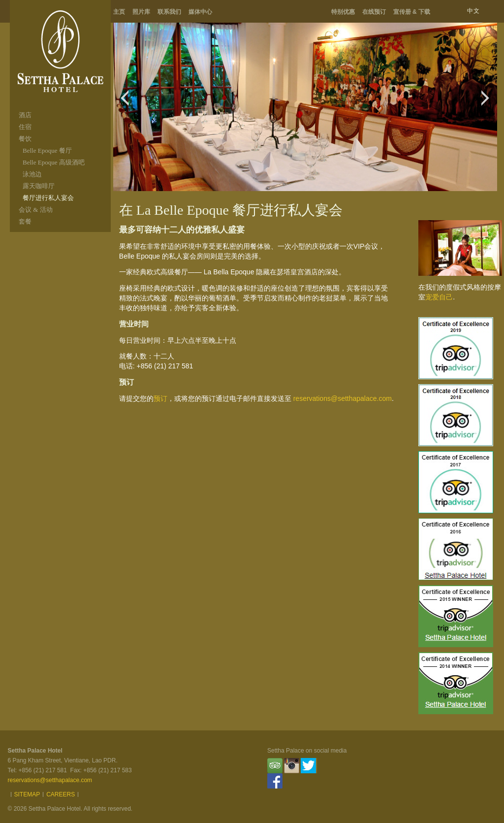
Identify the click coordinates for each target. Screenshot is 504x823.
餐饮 (25, 139)
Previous (127, 103)
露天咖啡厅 (39, 186)
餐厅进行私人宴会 (48, 198)
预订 (160, 398)
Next (488, 103)
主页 (119, 12)
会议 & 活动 (36, 210)
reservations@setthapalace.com (343, 398)
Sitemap (27, 794)
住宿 (25, 127)
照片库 (141, 12)
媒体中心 (200, 12)
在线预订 (374, 12)
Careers (61, 794)
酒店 (25, 115)
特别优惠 (343, 12)
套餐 (25, 221)
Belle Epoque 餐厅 (47, 150)
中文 (473, 11)
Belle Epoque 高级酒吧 (54, 162)
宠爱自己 (439, 297)
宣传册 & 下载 (412, 12)
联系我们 (169, 12)
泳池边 (32, 174)
